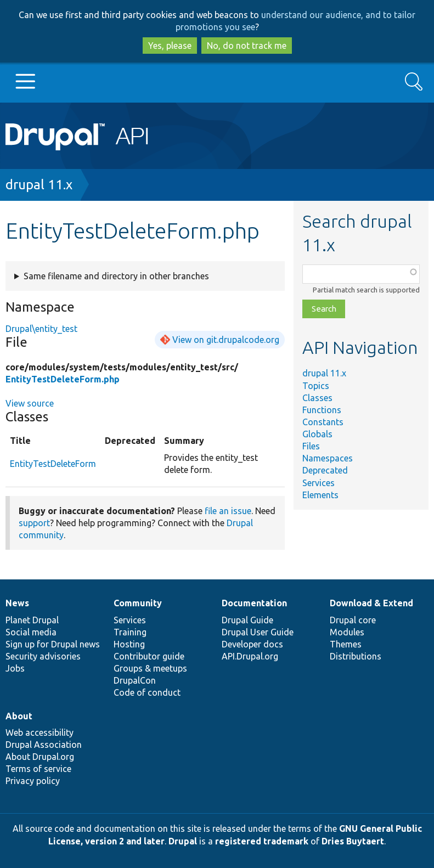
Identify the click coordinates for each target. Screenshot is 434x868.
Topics (316, 386)
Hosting (129, 644)
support (34, 523)
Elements (320, 495)
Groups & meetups (150, 668)
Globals (317, 434)
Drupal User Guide (258, 632)
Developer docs (252, 644)
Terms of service (38, 769)
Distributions (356, 656)
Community (138, 603)
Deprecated (325, 470)
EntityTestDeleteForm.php (63, 379)
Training (130, 632)
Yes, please (170, 46)
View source (30, 403)
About (19, 716)
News (17, 603)
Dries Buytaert (353, 841)
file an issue (228, 511)
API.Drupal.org (250, 656)
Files (311, 446)
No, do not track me (247, 46)
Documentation (254, 603)
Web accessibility (40, 732)
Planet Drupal (32, 620)
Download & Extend (371, 603)
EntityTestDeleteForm (53, 464)
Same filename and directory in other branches (116, 276)
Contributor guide (149, 656)
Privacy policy (33, 781)
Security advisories (43, 656)
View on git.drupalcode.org (226, 340)
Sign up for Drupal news (53, 644)
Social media (31, 632)
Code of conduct (147, 692)
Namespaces (328, 458)
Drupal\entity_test (41, 329)
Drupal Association (44, 745)
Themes (346, 644)
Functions (322, 410)
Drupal (183, 841)
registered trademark (262, 841)
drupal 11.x (39, 185)
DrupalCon (135, 680)
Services (319, 483)
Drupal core (353, 620)
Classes (317, 398)
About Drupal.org (40, 757)
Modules (347, 632)
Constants (323, 422)
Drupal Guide (247, 620)
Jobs (15, 668)
